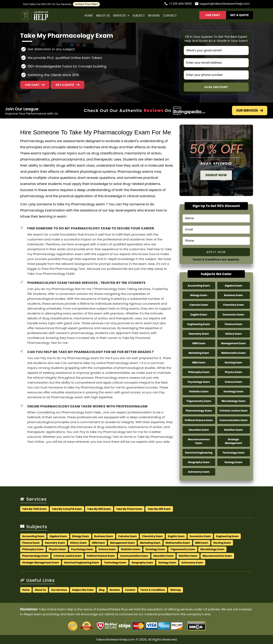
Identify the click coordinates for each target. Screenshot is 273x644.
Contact (170, 15)
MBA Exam (199, 362)
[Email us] (222, 4)
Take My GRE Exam (159, 509)
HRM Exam (199, 343)
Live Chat (213, 15)
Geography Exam (199, 462)
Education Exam (199, 430)
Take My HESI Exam (99, 509)
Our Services (250, 110)
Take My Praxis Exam (129, 509)
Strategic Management (233, 441)
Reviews (154, 15)
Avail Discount (216, 87)
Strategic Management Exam (41, 563)
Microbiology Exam (234, 401)
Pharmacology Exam (199, 411)
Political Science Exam (199, 420)
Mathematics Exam (234, 353)
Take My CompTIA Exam (67, 509)
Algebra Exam (233, 286)
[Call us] (178, 4)
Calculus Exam (199, 305)
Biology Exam (199, 295)
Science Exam (233, 382)
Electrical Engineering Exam (82, 563)
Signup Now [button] (216, 175)
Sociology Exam (233, 391)
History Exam (233, 334)
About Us (103, 15)
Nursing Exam (234, 362)
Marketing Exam (199, 353)
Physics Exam (233, 372)
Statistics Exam (199, 391)
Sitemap (175, 590)
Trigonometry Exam (199, 401)
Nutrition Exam (234, 430)
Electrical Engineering (199, 453)
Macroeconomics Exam (199, 441)
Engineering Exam (199, 324)
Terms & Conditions (153, 590)
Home (89, 15)
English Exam (199, 315)
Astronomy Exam (199, 472)
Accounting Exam (199, 286)
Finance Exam (233, 324)
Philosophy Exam (199, 372)
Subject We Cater (83, 590)
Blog (102, 590)
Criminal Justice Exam (233, 411)
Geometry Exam (199, 334)
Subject (139, 15)
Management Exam (233, 343)
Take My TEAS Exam (35, 509)
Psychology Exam (199, 382)
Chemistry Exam (233, 305)
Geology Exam (233, 462)
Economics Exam (233, 315)
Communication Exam (233, 420)
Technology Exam (233, 453)
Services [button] (121, 15)
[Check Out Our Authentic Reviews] (189, 111)
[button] (67, 85)
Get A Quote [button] (240, 15)
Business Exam (233, 295)
